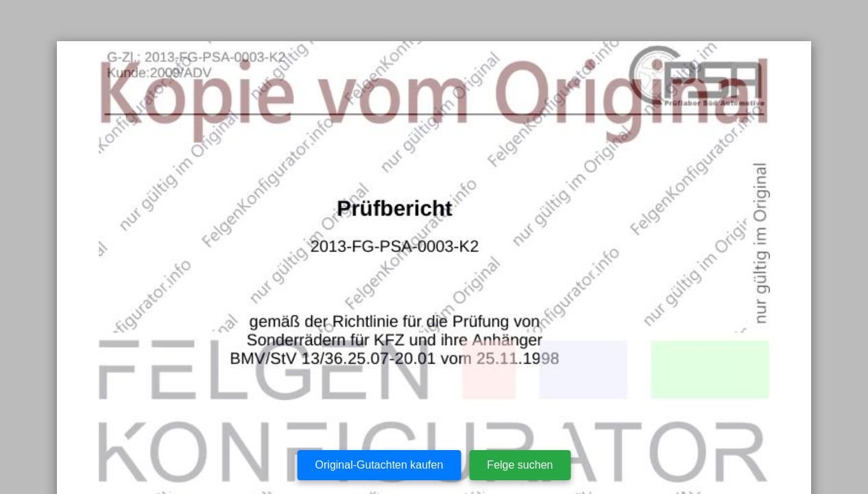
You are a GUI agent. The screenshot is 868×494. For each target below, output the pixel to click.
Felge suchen (520, 465)
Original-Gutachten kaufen (379, 465)
